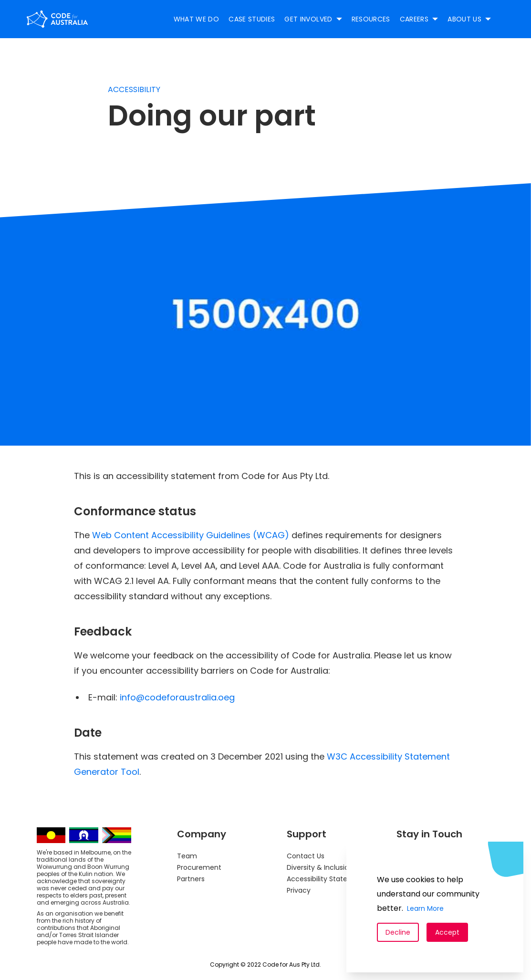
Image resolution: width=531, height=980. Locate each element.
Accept (447, 932)
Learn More (425, 908)
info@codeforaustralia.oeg (177, 697)
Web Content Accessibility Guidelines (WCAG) (191, 535)
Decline (398, 932)
